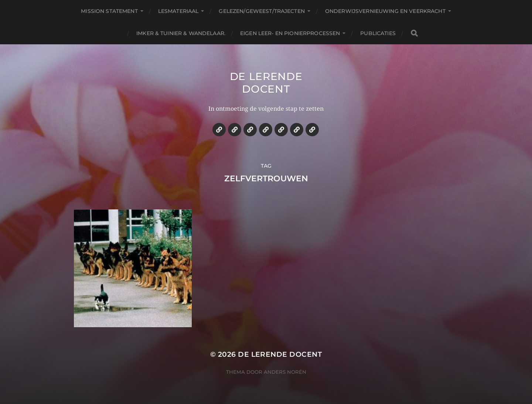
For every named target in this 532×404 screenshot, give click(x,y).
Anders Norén (285, 372)
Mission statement (109, 11)
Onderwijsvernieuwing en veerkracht (385, 11)
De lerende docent (266, 83)
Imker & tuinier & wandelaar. (181, 33)
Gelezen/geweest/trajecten (262, 11)
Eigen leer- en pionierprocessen (290, 33)
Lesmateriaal (178, 11)
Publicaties (378, 33)
